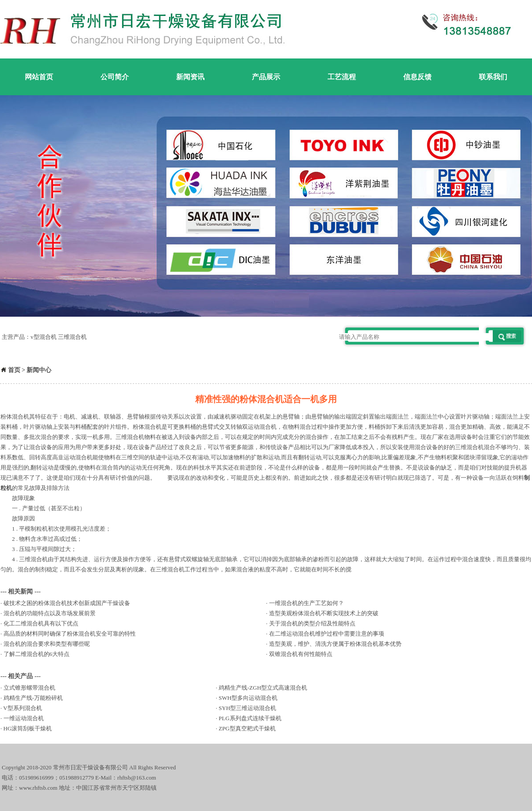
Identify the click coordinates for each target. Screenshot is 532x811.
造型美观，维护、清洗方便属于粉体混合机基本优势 (335, 644)
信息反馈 (417, 77)
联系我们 (493, 77)
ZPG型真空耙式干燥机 (247, 728)
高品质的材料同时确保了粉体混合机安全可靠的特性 (70, 634)
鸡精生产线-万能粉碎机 (33, 698)
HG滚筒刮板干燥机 (28, 728)
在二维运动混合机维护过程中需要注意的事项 (327, 634)
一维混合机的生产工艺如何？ (306, 603)
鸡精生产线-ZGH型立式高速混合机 (263, 688)
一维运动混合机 (24, 718)
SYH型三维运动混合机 (247, 708)
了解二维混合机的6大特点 (37, 654)
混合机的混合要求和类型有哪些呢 (47, 644)
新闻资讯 (190, 77)
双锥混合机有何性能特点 (301, 654)
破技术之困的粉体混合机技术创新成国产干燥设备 (67, 603)
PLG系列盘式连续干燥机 (250, 718)
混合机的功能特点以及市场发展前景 (50, 613)
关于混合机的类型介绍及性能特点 (312, 623)
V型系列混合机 (22, 708)
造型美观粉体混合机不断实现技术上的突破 (324, 613)
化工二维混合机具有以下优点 (41, 623)
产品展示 (266, 77)
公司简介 (115, 77)
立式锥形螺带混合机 (29, 688)
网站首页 (39, 77)
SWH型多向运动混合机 (248, 698)
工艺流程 (342, 77)
